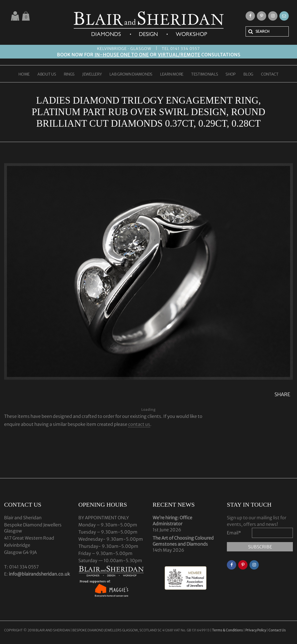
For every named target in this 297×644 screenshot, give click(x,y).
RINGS (69, 74)
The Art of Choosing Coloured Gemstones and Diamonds (183, 541)
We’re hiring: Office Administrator (172, 521)
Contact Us (277, 630)
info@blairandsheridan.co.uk (39, 574)
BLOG (248, 74)
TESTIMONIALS (204, 74)
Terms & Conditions (228, 630)
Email (234, 533)
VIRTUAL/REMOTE (179, 55)
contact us (139, 424)
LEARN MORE (172, 74)
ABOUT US (47, 74)
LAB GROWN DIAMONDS (131, 74)
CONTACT (270, 74)
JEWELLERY (92, 74)
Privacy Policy (256, 630)
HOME (24, 74)
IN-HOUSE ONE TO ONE (122, 55)
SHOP (231, 74)
